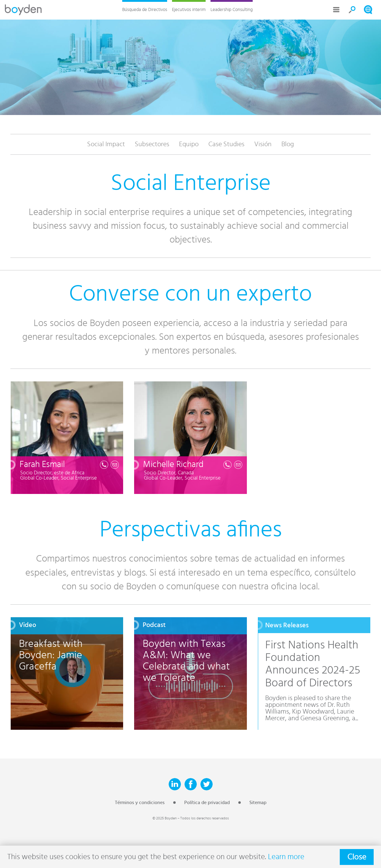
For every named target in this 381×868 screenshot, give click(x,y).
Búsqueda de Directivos (145, 10)
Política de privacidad (207, 803)
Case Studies (226, 144)
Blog (288, 144)
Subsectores (152, 144)
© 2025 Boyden (165, 818)
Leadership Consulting (232, 10)
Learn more (286, 857)
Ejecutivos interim (189, 10)
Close (357, 857)
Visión (263, 144)
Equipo (189, 144)
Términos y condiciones (140, 803)
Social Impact (106, 144)
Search (352, 10)
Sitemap (258, 803)
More (336, 10)
